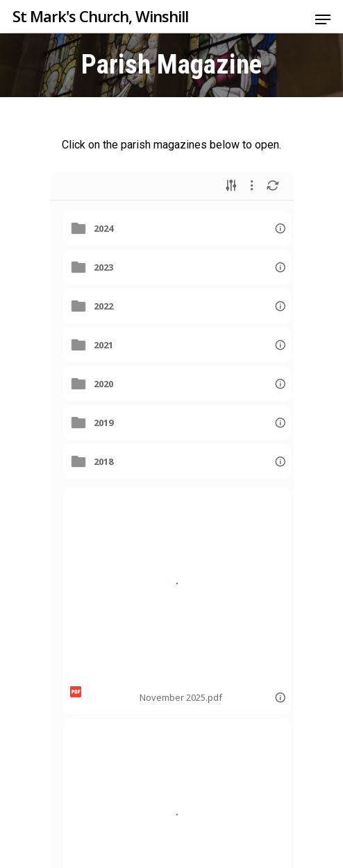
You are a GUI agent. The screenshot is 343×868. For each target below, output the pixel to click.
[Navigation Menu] (323, 19)
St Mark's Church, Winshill (100, 16)
